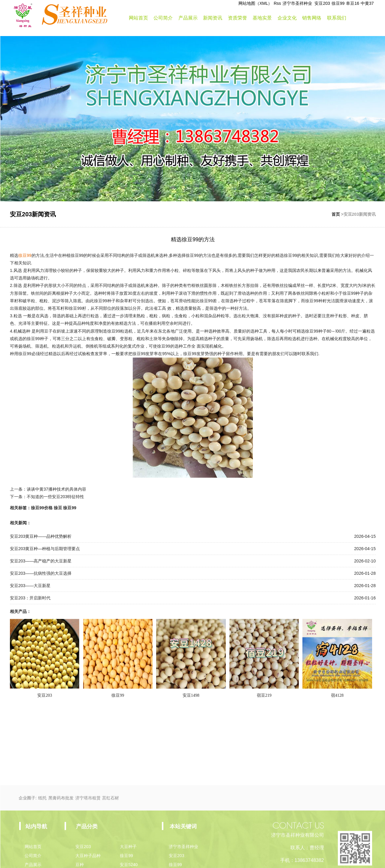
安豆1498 (191, 695)
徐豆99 (338, 3)
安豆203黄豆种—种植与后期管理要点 (45, 549)
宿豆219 (264, 695)
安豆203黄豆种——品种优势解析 (41, 536)
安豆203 (322, 3)
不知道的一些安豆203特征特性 (55, 497)
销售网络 (312, 18)
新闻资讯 (213, 18)
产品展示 (188, 18)
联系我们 (337, 18)
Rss (277, 3)
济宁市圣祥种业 (298, 3)
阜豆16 (353, 3)
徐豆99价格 (42, 508)
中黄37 (367, 3)
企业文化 (287, 18)
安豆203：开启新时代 (30, 598)
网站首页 (138, 18)
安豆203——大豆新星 (30, 586)
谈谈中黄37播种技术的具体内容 (56, 489)
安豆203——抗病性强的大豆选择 (41, 573)
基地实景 (262, 18)
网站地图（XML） (255, 3)
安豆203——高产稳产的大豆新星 (41, 561)
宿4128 (337, 695)
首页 (336, 214)
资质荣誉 (238, 18)
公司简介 (163, 18)
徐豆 (58, 508)
